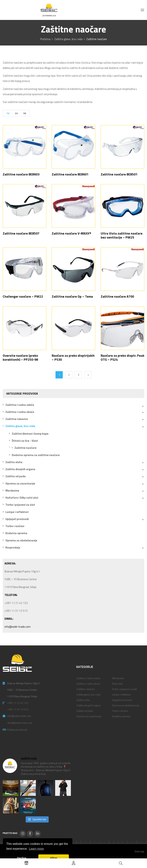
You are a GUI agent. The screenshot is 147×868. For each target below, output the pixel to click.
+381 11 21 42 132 (18, 703)
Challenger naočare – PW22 (23, 296)
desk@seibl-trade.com (20, 723)
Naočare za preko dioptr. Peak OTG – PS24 (122, 358)
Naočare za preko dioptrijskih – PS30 (73, 358)
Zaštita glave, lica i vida (68, 39)
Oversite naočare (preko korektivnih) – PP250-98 (20, 358)
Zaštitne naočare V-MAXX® (72, 233)
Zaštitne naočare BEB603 (21, 174)
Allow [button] (54, 858)
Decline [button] (22, 858)
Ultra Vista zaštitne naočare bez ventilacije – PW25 (122, 235)
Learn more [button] (36, 849)
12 (8, 113)
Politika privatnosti (17, 730)
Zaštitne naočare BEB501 (119, 174)
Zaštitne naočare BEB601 (70, 174)
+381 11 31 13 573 (18, 709)
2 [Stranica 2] (69, 375)
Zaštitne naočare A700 (117, 296)
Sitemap (139, 852)
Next (88, 375)
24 (16, 113)
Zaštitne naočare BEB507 (21, 233)
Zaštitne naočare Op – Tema (72, 296)
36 (25, 113)
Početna (45, 39)
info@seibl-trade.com (18, 627)
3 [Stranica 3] (78, 375)
